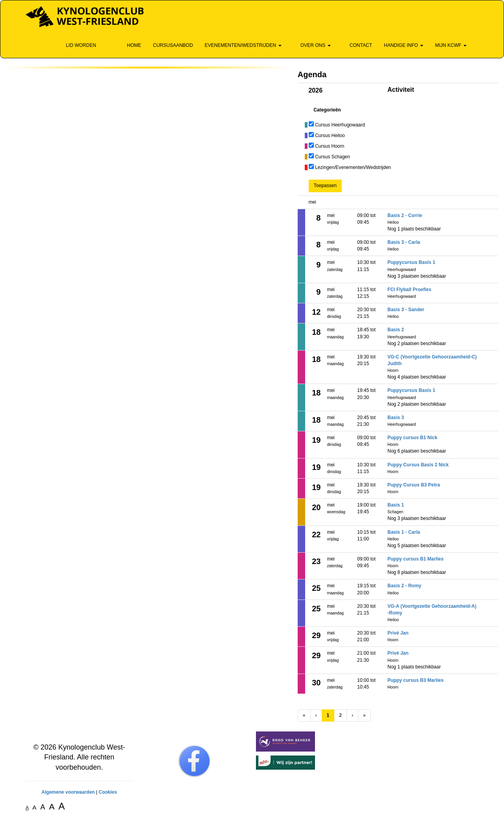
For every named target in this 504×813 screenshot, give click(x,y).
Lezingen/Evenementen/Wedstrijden (353, 167)
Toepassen (325, 186)
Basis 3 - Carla (404, 242)
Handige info (404, 45)
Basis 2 (396, 330)
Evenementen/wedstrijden (243, 45)
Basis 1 (396, 505)
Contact (357, 45)
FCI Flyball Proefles (409, 290)
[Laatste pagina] (364, 716)
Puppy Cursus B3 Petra (414, 485)
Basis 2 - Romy (404, 586)
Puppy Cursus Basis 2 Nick (418, 465)
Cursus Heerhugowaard (340, 125)
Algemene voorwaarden (68, 792)
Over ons (312, 45)
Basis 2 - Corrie (405, 215)
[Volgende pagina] (352, 716)
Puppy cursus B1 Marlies (416, 559)
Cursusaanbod (173, 45)
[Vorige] (316, 716)
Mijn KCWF (451, 45)
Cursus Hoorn (330, 146)
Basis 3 (396, 418)
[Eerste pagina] (304, 716)
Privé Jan (398, 633)
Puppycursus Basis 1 (411, 262)
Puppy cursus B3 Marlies (416, 680)
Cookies (108, 792)
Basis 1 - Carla (404, 532)
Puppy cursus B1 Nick (412, 438)
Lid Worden (77, 45)
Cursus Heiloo (330, 135)
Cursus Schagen (333, 157)
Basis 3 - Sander (406, 310)
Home (130, 45)
